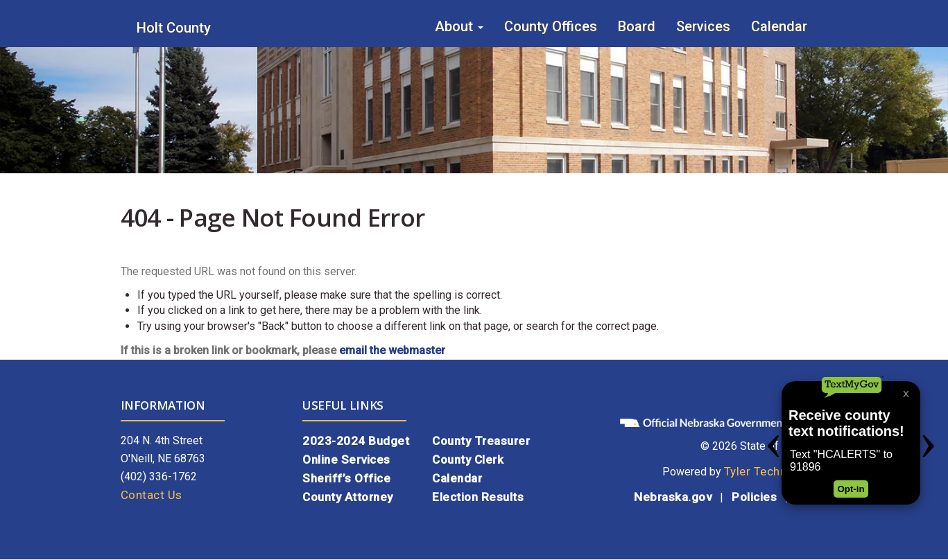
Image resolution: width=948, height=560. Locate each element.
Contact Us (152, 495)
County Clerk (468, 460)
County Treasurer (481, 441)
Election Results (478, 497)
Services (703, 26)
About (459, 26)
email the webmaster (392, 350)
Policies (754, 497)
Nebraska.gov (673, 497)
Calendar (779, 26)
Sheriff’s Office (346, 478)
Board (637, 26)
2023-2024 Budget (356, 441)
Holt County (174, 28)
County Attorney (348, 497)
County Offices (551, 26)
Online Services (346, 460)
